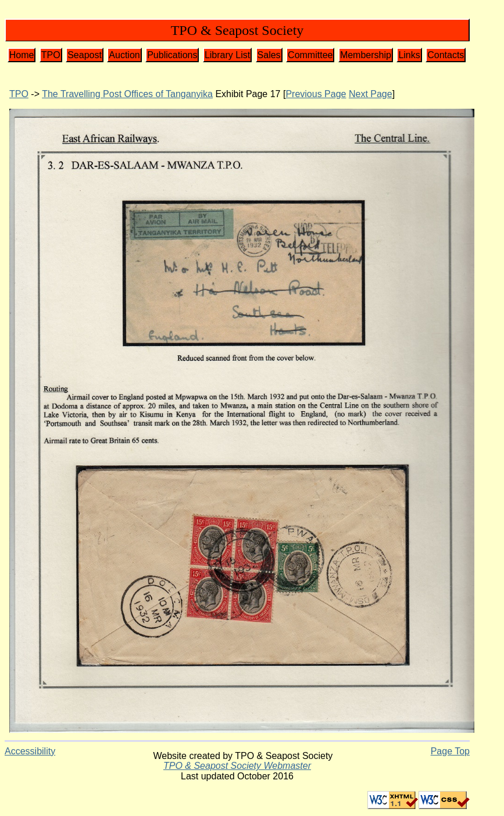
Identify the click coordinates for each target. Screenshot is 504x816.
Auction (124, 55)
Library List (227, 55)
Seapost (85, 55)
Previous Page (316, 94)
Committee (310, 55)
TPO (51, 55)
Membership (366, 55)
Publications (172, 55)
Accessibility (30, 751)
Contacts (446, 55)
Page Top (450, 751)
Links (409, 55)
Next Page (371, 94)
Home (22, 55)
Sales (269, 55)
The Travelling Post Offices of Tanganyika (127, 94)
